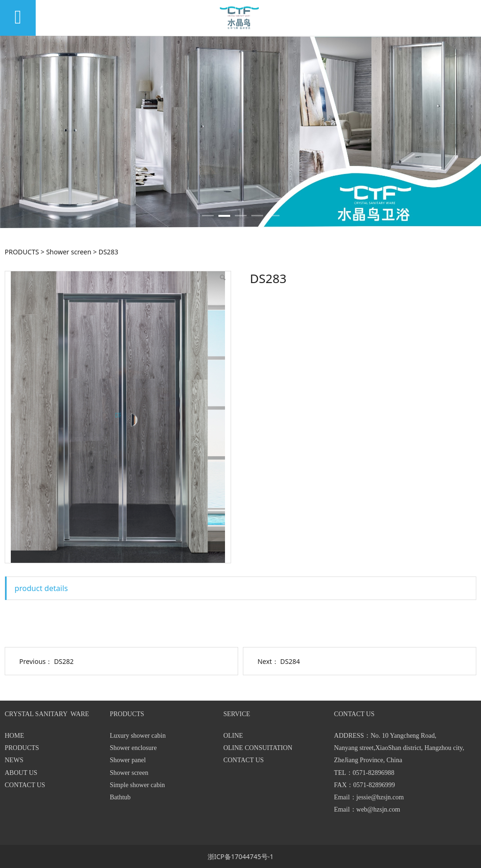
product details (41, 588)
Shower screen (69, 252)
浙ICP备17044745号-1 (241, 856)
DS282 (64, 661)
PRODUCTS (22, 252)
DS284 (290, 661)
